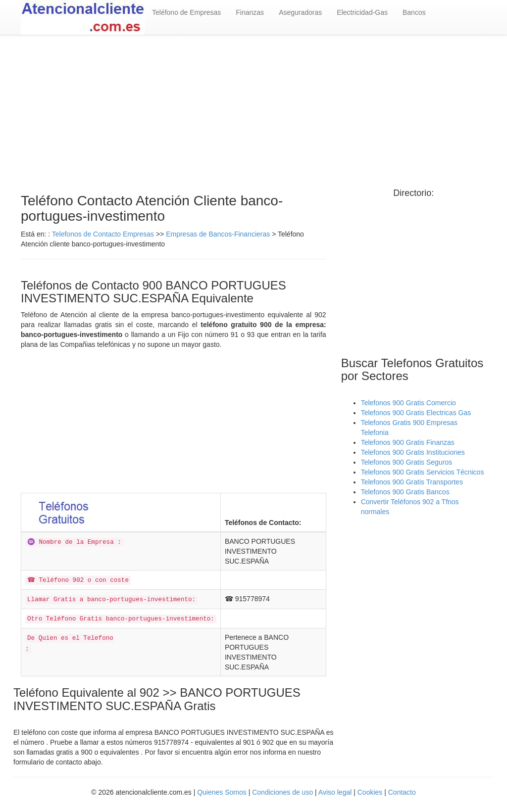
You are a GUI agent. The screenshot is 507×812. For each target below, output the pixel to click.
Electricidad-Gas (362, 12)
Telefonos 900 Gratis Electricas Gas (416, 413)
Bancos (414, 12)
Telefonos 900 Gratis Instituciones (413, 452)
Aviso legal (335, 792)
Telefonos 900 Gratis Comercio (408, 403)
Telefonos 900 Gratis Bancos (405, 492)
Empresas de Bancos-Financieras (218, 234)
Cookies (371, 792)
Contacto (402, 792)
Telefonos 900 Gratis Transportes (412, 482)
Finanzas (250, 12)
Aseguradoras (300, 12)
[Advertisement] (253, 114)
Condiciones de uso (282, 792)
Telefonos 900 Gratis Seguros (406, 462)
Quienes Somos (222, 792)
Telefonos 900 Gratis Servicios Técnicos (423, 472)
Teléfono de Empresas (186, 12)
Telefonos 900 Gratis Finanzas (408, 442)
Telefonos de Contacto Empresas (104, 234)
